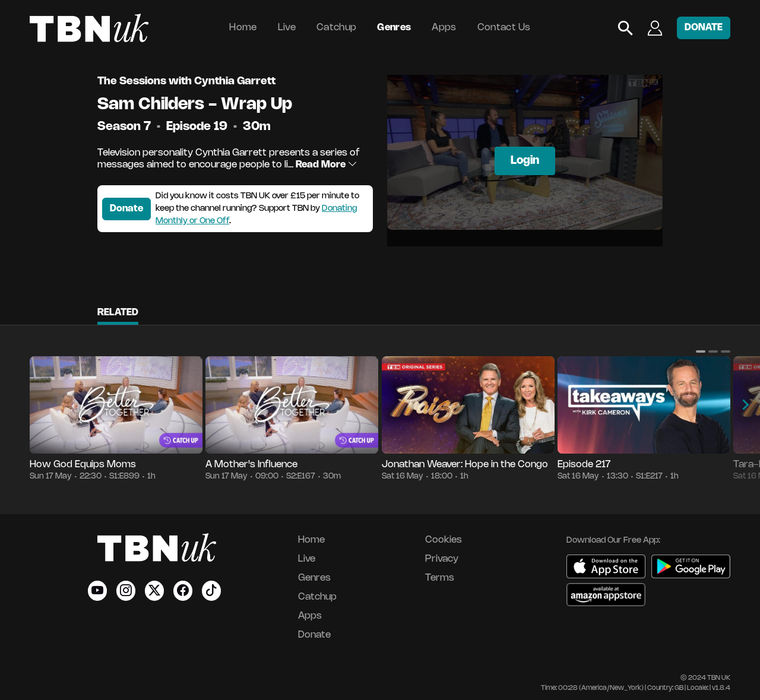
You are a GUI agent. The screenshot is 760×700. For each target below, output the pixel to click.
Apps (444, 28)
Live (287, 28)
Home (243, 28)
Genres (394, 28)
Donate (126, 209)
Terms (440, 578)
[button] (701, 351)
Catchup (336, 28)
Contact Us (504, 28)
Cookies (444, 540)
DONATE (704, 28)
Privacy (442, 559)
